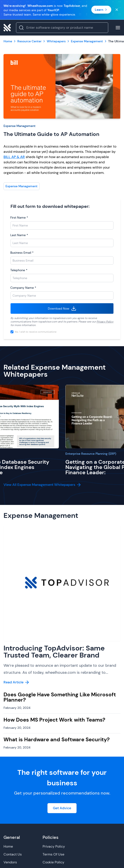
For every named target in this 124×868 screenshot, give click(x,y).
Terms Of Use (53, 854)
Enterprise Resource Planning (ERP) (91, 454)
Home (8, 846)
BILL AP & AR (14, 157)
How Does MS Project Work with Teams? (54, 720)
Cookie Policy (53, 862)
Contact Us (13, 854)
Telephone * (19, 270)
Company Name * (23, 288)
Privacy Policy (105, 322)
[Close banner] (117, 10)
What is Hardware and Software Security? (57, 739)
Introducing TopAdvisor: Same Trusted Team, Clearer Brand (54, 652)
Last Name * (19, 235)
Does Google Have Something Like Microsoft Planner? (60, 697)
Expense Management (20, 126)
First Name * (19, 217)
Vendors (10, 862)
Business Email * (22, 253)
